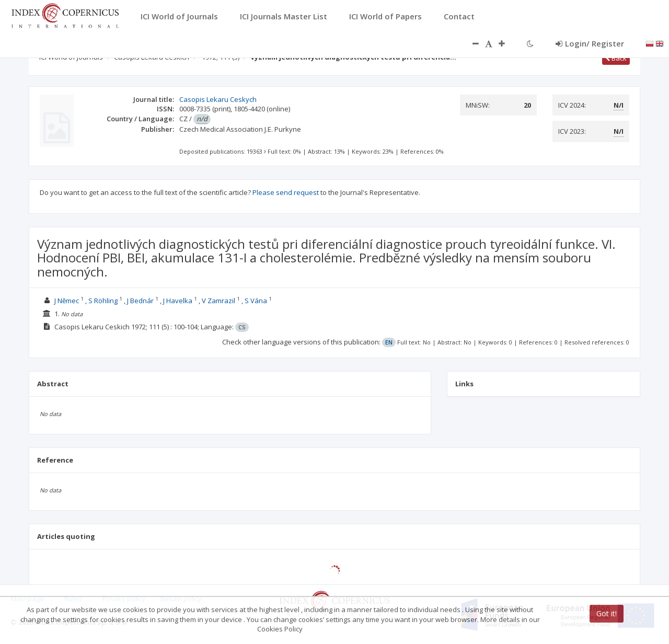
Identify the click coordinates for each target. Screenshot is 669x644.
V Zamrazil (218, 301)
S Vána (256, 301)
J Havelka (178, 301)
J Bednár (140, 301)
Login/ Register (590, 43)
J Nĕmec (67, 301)
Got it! (607, 613)
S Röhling (103, 301)
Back (616, 58)
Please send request (286, 192)
